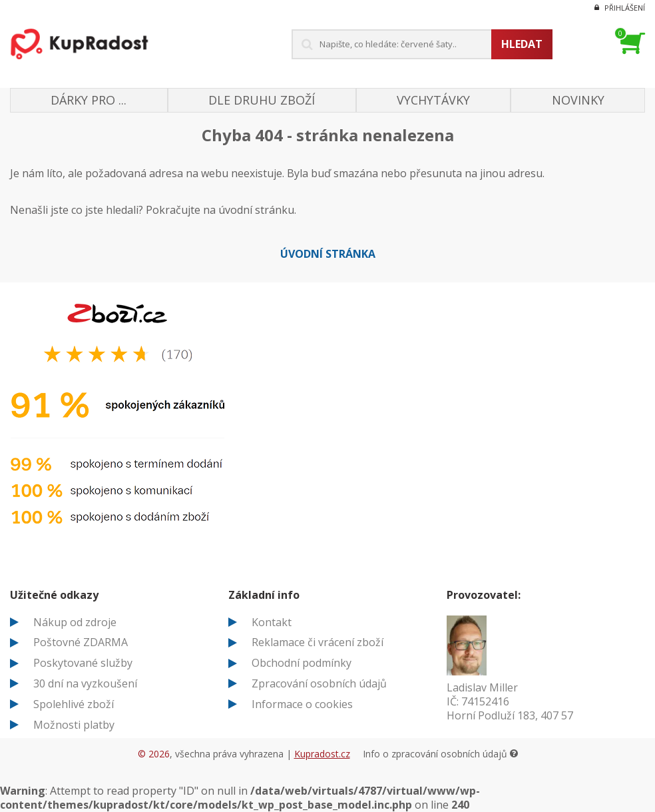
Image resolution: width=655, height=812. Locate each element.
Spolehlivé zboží (74, 704)
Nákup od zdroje (75, 622)
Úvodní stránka (328, 254)
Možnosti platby (74, 725)
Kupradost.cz (322, 754)
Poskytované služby (83, 663)
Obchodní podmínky (302, 663)
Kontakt (272, 622)
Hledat (522, 44)
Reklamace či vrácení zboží (318, 642)
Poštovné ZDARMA (81, 642)
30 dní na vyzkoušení (85, 683)
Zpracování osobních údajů (319, 683)
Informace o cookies (302, 704)
